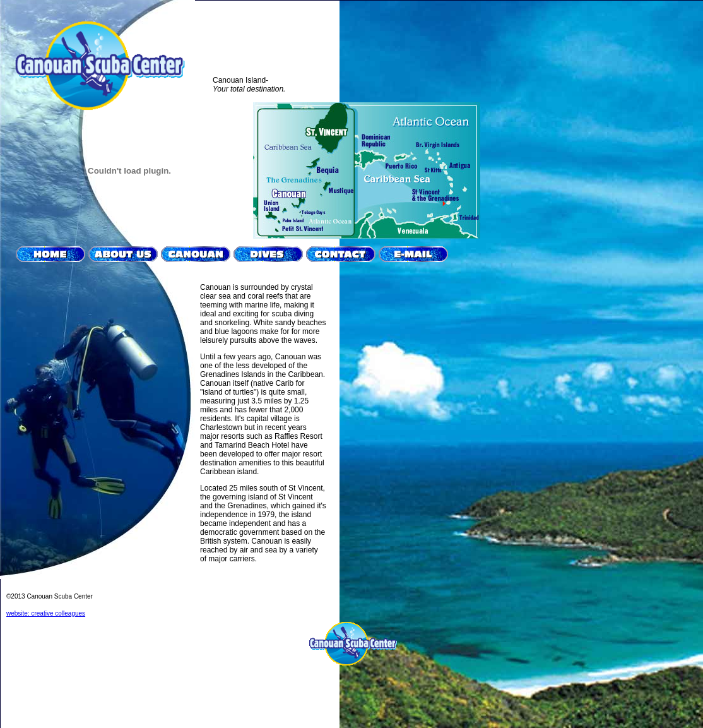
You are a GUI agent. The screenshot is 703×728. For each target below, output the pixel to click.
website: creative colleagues (46, 613)
